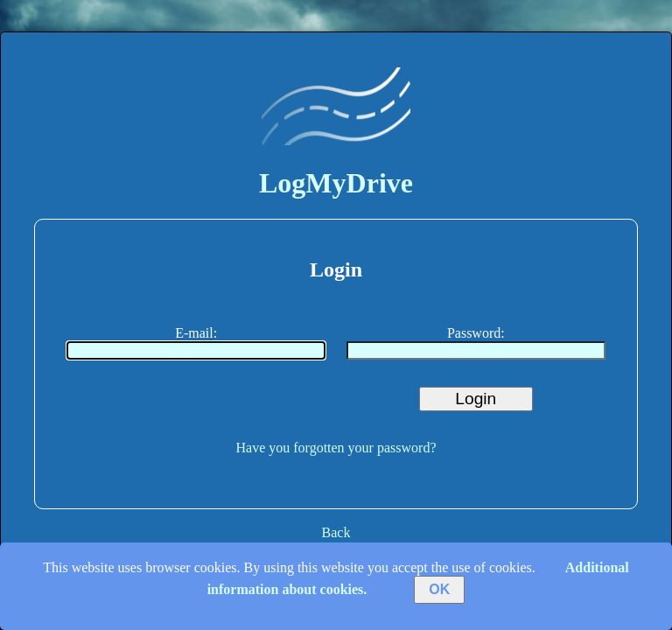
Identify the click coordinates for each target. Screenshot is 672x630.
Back (336, 532)
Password (474, 333)
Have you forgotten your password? (336, 448)
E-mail (194, 333)
